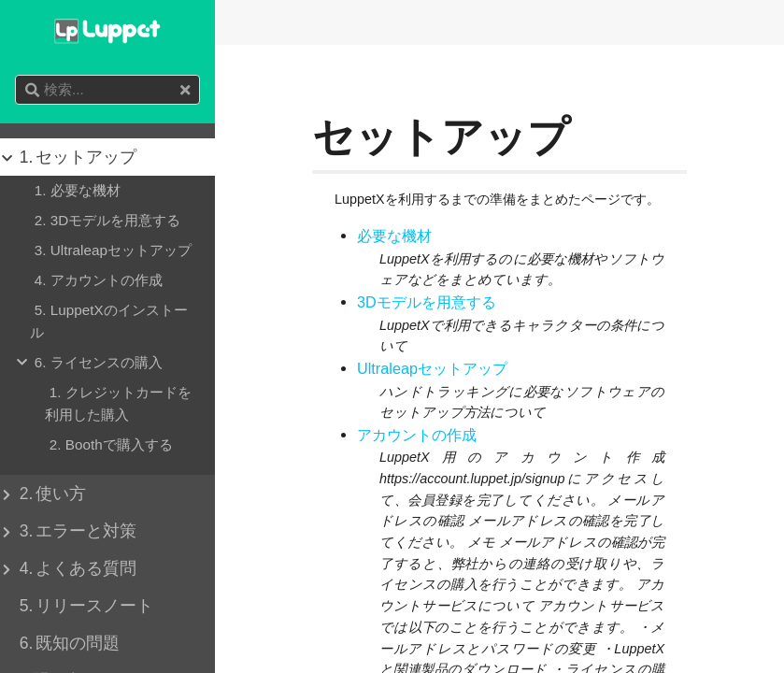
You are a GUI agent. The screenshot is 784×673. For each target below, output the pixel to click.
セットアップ (76, 157)
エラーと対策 (76, 531)
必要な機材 (394, 236)
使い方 (50, 494)
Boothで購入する (109, 445)
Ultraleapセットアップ (432, 369)
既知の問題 (67, 643)
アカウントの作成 (417, 435)
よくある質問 (76, 568)
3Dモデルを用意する (427, 302)
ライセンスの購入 (96, 363)
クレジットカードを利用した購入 (118, 402)
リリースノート (84, 606)
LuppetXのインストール (109, 320)
